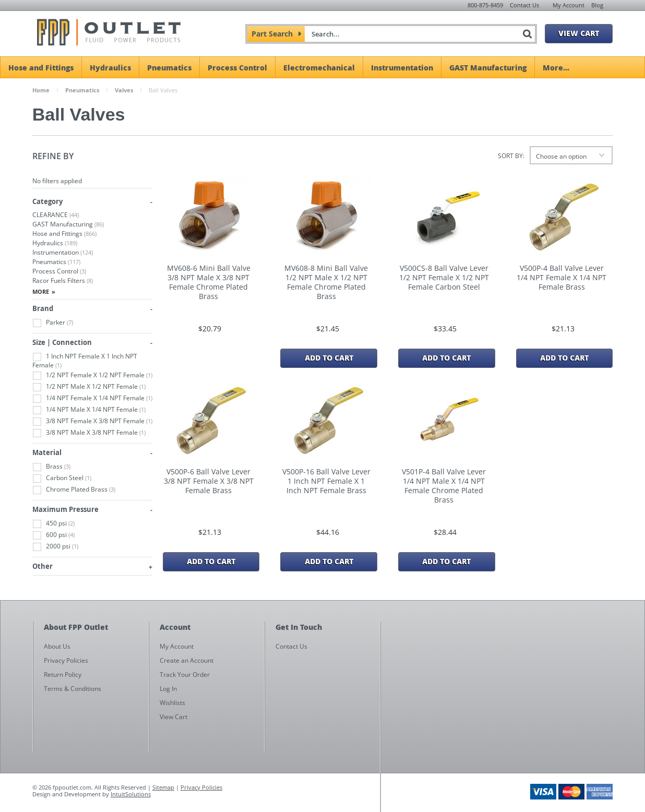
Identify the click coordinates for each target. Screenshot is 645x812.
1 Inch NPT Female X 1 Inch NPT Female (85, 361)
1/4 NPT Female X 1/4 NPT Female (92, 398)
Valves (124, 90)
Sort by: (511, 156)
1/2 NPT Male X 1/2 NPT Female (89, 387)
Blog (597, 5)
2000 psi (55, 547)
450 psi (53, 524)
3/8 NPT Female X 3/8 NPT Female (92, 421)
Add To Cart (329, 357)
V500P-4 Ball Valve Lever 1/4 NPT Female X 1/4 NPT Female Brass (562, 278)
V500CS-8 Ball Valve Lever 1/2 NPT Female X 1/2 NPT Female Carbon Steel (444, 278)
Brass (51, 467)
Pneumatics (169, 67)
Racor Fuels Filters (63, 280)
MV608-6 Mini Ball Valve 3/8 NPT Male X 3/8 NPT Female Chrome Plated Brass (209, 282)
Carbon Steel (62, 478)
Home (41, 90)
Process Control (237, 67)
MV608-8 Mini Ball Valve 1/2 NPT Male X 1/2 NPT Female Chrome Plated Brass (326, 282)
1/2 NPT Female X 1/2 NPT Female (92, 375)
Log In (168, 689)
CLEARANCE (56, 215)
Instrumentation (402, 67)
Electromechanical (319, 67)
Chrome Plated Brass (74, 490)
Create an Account (187, 660)
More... (556, 67)
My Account (569, 5)
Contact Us (524, 5)
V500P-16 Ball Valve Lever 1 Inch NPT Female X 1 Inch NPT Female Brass (326, 481)
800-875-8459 (485, 5)
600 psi (53, 535)
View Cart (579, 33)
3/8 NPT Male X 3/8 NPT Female (89, 433)
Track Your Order (185, 674)
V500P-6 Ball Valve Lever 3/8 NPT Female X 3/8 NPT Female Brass (209, 481)
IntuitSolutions (131, 794)
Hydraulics (110, 67)
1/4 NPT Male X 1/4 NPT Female (89, 410)
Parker (53, 323)
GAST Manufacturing (488, 67)
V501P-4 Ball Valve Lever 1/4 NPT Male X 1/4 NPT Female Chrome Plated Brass (444, 486)
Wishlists (172, 703)
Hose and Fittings (41, 67)
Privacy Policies (201, 787)
